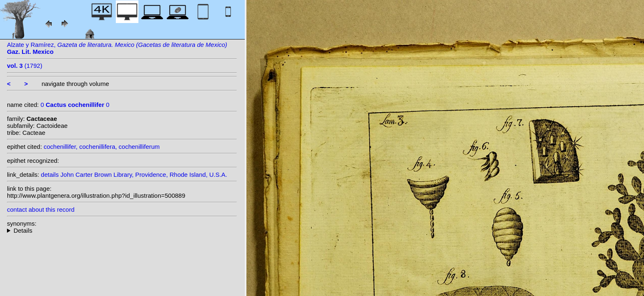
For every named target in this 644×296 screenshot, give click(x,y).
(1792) (25, 66)
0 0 (75, 105)
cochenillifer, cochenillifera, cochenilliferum (102, 147)
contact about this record (41, 209)
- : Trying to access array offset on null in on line (122, 230)
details (50, 175)
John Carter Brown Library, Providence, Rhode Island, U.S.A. (144, 175)
